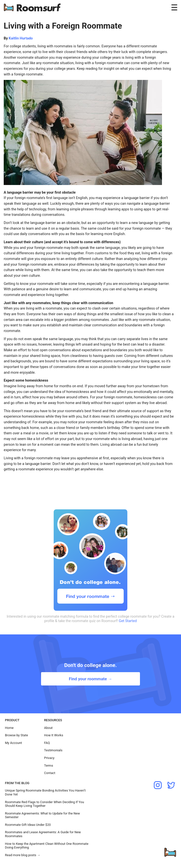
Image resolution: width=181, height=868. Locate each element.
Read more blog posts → (23, 855)
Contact (50, 773)
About (48, 728)
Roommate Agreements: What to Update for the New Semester (42, 815)
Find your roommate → (90, 679)
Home (9, 728)
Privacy (49, 758)
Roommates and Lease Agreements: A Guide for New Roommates (43, 834)
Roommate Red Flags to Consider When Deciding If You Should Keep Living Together (45, 804)
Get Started (128, 621)
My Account (13, 743)
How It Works (54, 735)
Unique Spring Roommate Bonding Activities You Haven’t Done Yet (45, 792)
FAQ (47, 743)
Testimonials (53, 750)
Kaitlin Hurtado (21, 38)
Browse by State (16, 735)
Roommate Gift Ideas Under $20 (28, 825)
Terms (49, 766)
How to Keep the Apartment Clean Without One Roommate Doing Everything (47, 846)
